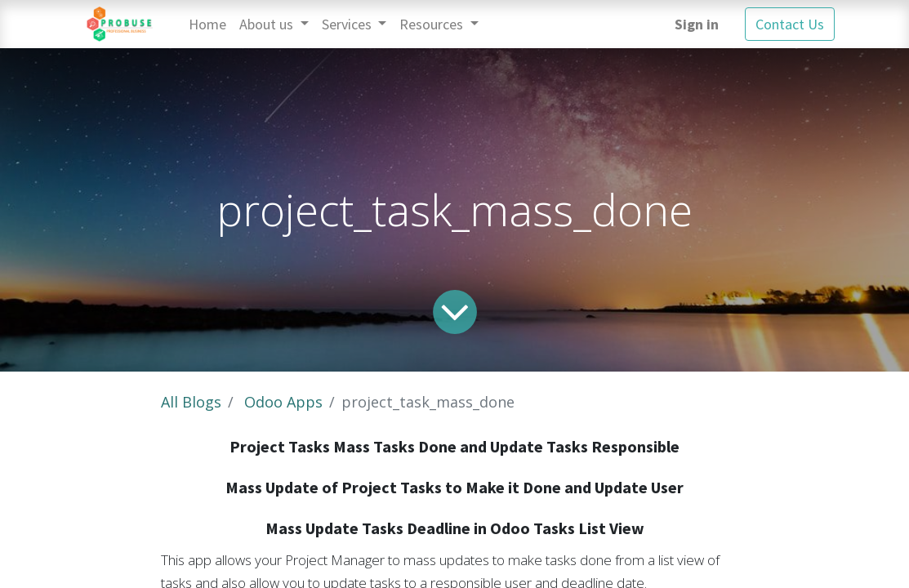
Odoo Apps (283, 402)
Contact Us (790, 24)
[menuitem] (207, 24)
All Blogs (191, 402)
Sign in (697, 24)
